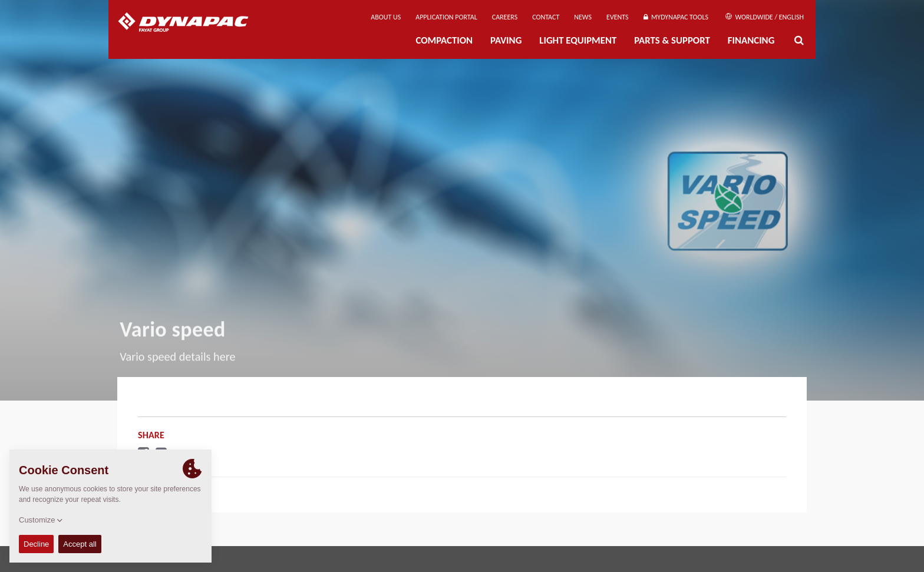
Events (618, 17)
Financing (751, 40)
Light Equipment (578, 40)
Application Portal (446, 17)
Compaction (444, 40)
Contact (546, 17)
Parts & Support (672, 40)
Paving (506, 40)
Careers (505, 17)
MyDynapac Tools (676, 17)
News (583, 17)
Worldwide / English (765, 17)
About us (386, 17)
